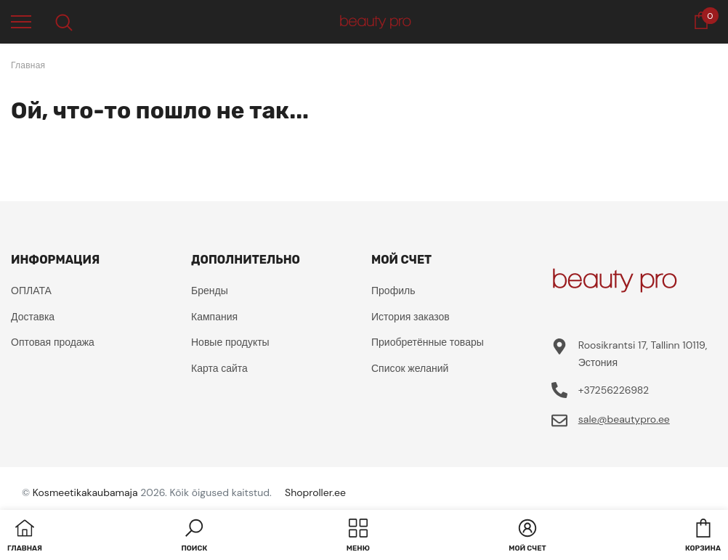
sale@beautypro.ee (624, 419)
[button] (194, 537)
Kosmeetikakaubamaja (85, 492)
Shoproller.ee (315, 492)
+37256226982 (614, 390)
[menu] (21, 21)
